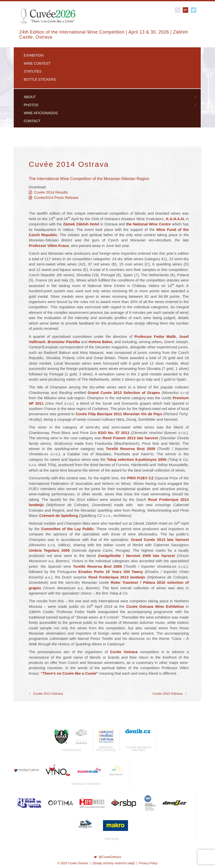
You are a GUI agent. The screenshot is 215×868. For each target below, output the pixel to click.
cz (177, 10)
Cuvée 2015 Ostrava (167, 694)
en (185, 10)
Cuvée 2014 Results (48, 192)
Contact (32, 121)
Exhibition (34, 55)
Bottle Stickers (40, 79)
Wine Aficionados (41, 113)
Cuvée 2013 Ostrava (48, 694)
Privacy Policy (148, 863)
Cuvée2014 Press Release (54, 197)
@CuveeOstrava (107, 857)
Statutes (33, 71)
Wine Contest (37, 63)
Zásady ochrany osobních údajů (113, 863)
